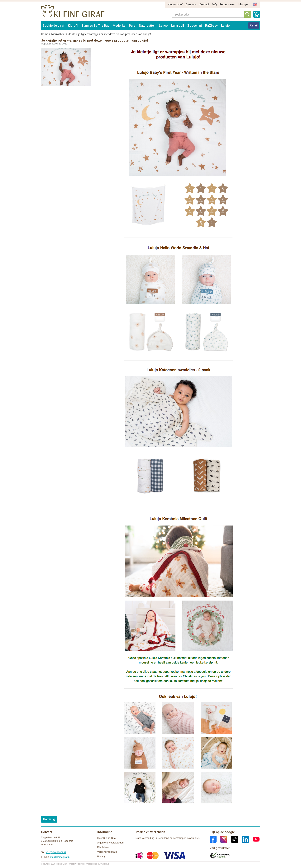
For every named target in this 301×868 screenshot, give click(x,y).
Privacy (101, 856)
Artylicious (104, 864)
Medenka (119, 26)
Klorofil (73, 26)
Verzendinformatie (107, 852)
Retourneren (227, 4)
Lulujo (225, 26)
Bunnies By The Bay (95, 26)
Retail (254, 25)
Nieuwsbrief (175, 4)
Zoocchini (195, 26)
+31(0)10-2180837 (56, 852)
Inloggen (244, 4)
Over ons (191, 4)
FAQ (214, 4)
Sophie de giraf (54, 26)
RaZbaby (211, 26)
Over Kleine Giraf (107, 838)
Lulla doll (178, 26)
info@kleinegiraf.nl (60, 857)
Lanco (163, 26)
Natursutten (147, 26)
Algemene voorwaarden (110, 843)
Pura (132, 26)
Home (45, 34)
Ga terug (49, 819)
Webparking (91, 864)
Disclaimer (103, 847)
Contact (204, 4)
